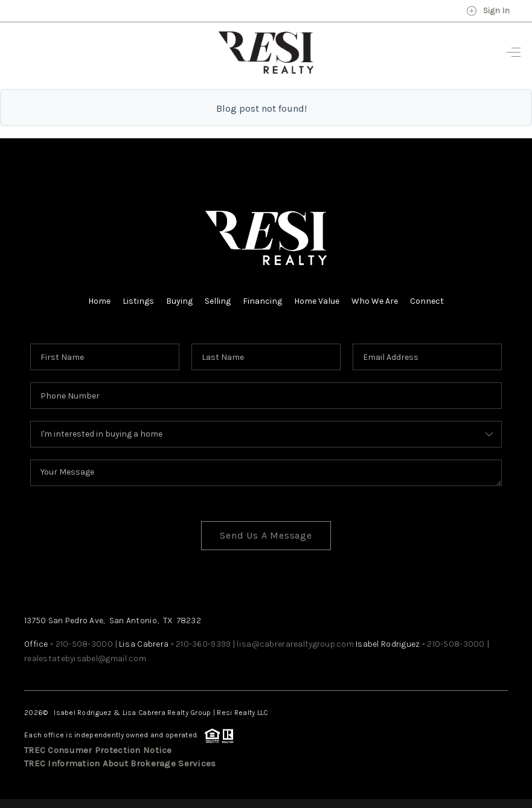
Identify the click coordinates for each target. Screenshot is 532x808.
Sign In (488, 11)
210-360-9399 (203, 644)
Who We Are (375, 301)
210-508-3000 (84, 644)
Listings (138, 301)
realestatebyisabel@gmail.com (85, 659)
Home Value (317, 301)
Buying (179, 301)
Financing (262, 301)
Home (99, 301)
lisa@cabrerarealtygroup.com (295, 644)
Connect (427, 301)
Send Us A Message (266, 535)
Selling (218, 301)
